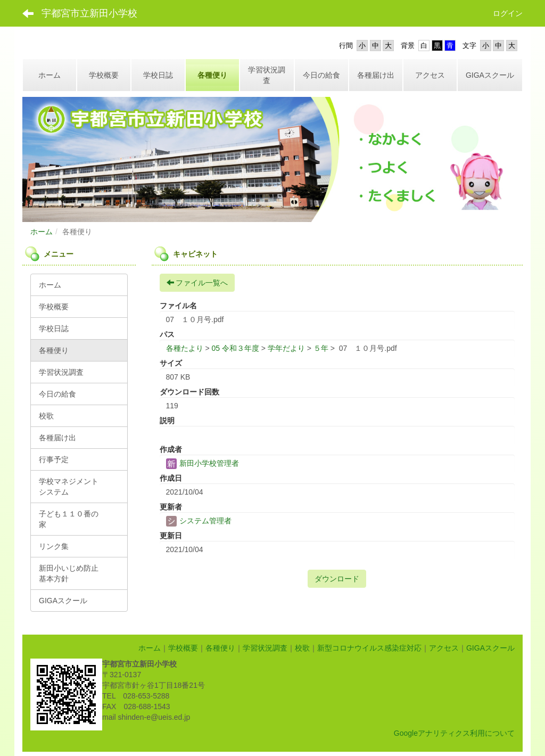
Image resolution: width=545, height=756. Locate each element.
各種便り (220, 648)
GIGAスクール (490, 648)
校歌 (302, 648)
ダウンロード (337, 579)
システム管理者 (199, 521)
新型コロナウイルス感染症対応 (369, 648)
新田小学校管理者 (203, 463)
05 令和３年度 (235, 348)
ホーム (42, 232)
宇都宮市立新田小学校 (89, 13)
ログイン (508, 13)
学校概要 (183, 648)
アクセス (444, 648)
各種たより (185, 348)
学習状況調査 (265, 648)
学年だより (286, 348)
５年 (321, 348)
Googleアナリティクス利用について (454, 733)
